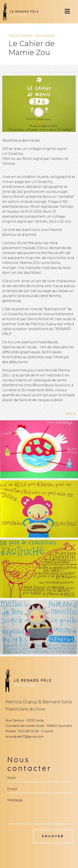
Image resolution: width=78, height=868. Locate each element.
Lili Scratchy (45, 36)
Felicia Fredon (20, 36)
